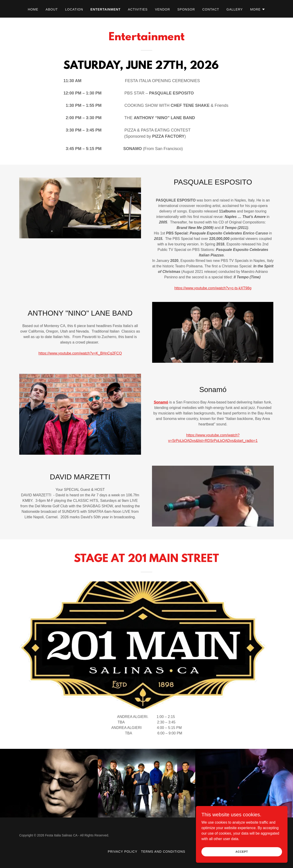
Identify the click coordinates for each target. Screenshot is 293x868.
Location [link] (74, 9)
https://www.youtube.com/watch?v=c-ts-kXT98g (213, 288)
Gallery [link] (235, 9)
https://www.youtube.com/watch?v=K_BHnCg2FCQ (80, 353)
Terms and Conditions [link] (163, 852)
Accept (242, 852)
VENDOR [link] (163, 9)
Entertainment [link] (106, 9)
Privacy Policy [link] (123, 852)
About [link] (52, 9)
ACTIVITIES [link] (138, 9)
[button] (258, 9)
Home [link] (33, 9)
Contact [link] (211, 9)
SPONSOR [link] (186, 9)
